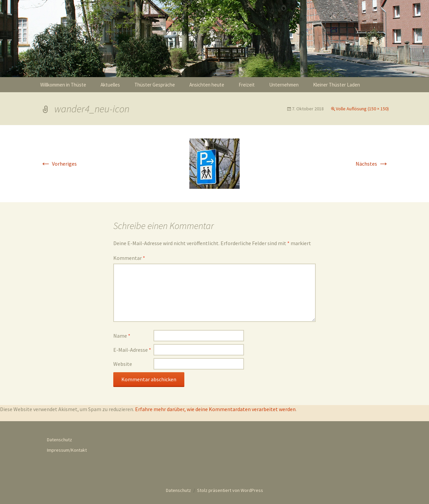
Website (123, 364)
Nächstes (372, 164)
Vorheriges (58, 164)
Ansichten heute (207, 85)
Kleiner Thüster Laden (336, 85)
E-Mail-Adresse (132, 350)
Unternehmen (284, 85)
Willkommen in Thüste (63, 85)
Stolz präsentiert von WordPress (230, 490)
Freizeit (247, 85)
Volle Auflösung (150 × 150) (362, 109)
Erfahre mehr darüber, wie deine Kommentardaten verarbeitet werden (215, 409)
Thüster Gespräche (155, 85)
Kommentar (129, 258)
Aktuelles (110, 85)
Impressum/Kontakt (67, 450)
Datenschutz (59, 440)
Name (122, 336)
